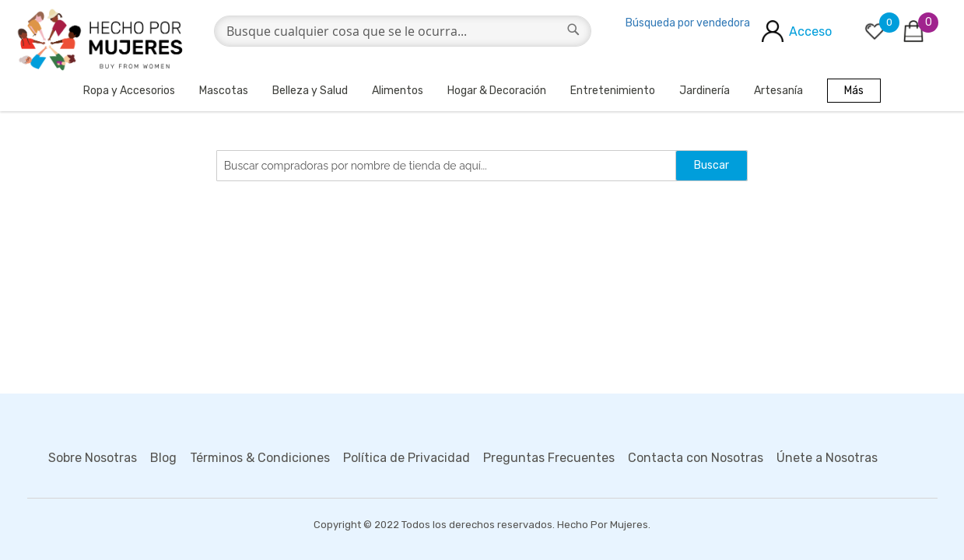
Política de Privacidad (407, 458)
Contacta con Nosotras (696, 458)
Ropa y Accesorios (129, 91)
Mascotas (224, 91)
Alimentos (398, 91)
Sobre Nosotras (93, 458)
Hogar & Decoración (497, 91)
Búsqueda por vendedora (688, 23)
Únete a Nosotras (827, 458)
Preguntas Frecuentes (549, 458)
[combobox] (403, 31)
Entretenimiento (613, 91)
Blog (163, 458)
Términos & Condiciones (260, 458)
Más (854, 91)
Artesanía (778, 91)
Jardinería (705, 91)
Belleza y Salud (310, 91)
